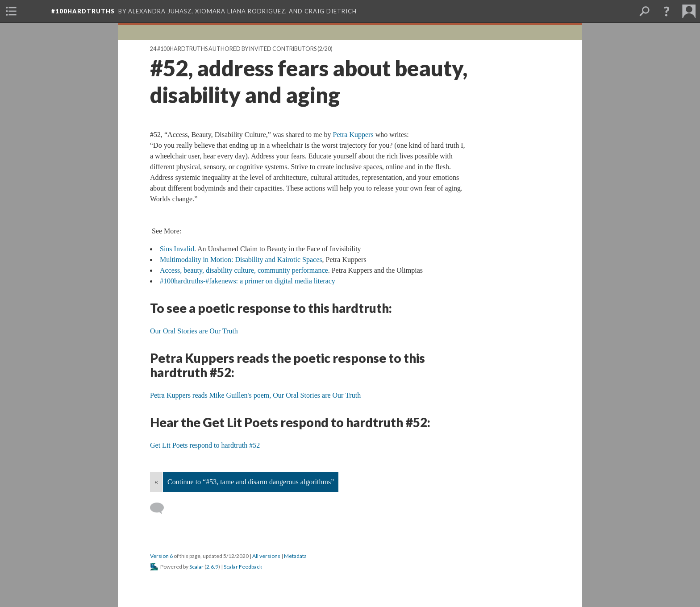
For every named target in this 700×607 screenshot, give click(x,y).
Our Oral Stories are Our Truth (194, 331)
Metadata (295, 556)
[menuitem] (11, 11)
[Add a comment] (161, 508)
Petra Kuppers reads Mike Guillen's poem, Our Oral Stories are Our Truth (255, 395)
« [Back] (156, 482)
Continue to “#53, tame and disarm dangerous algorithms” (251, 482)
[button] (667, 11)
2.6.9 (212, 567)
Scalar (196, 567)
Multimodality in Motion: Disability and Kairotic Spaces (241, 260)
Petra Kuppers (353, 135)
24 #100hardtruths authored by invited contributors (233, 49)
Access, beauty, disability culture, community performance (244, 270)
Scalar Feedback (243, 567)
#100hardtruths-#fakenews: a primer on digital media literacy (248, 281)
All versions (266, 556)
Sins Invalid (177, 249)
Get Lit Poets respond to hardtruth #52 (205, 445)
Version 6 (161, 556)
